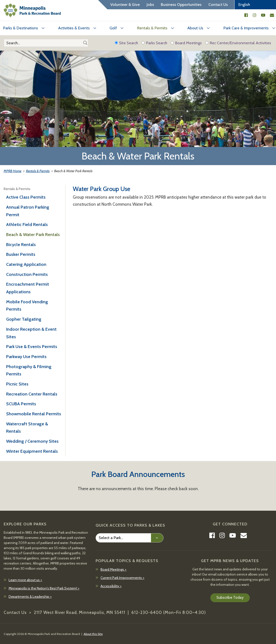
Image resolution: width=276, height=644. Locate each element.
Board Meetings (186, 43)
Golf (113, 28)
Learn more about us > (25, 580)
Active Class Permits (26, 197)
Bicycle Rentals (21, 245)
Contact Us (218, 5)
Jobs (150, 5)
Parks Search (154, 43)
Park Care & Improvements (246, 28)
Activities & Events (74, 28)
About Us (195, 28)
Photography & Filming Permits (29, 370)
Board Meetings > (113, 569)
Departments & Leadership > (30, 597)
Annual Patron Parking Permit (28, 211)
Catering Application (26, 264)
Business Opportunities (181, 5)
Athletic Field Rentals (27, 225)
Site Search (126, 43)
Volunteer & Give (125, 5)
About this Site (93, 634)
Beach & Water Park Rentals (33, 235)
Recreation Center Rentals (32, 394)
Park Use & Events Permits (32, 347)
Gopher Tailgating (24, 319)
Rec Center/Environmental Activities (238, 43)
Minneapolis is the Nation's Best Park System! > (44, 588)
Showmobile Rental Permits (34, 414)
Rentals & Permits (152, 28)
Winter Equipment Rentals (32, 451)
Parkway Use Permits (26, 357)
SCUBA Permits (21, 404)
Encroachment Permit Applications (28, 288)
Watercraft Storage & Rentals (27, 428)
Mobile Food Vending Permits (27, 306)
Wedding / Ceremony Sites (32, 441)
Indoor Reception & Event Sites (31, 333)
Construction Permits (27, 274)
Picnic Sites (17, 384)
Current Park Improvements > (122, 578)
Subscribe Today (230, 598)
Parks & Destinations (20, 28)
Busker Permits (21, 254)
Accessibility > (111, 586)
